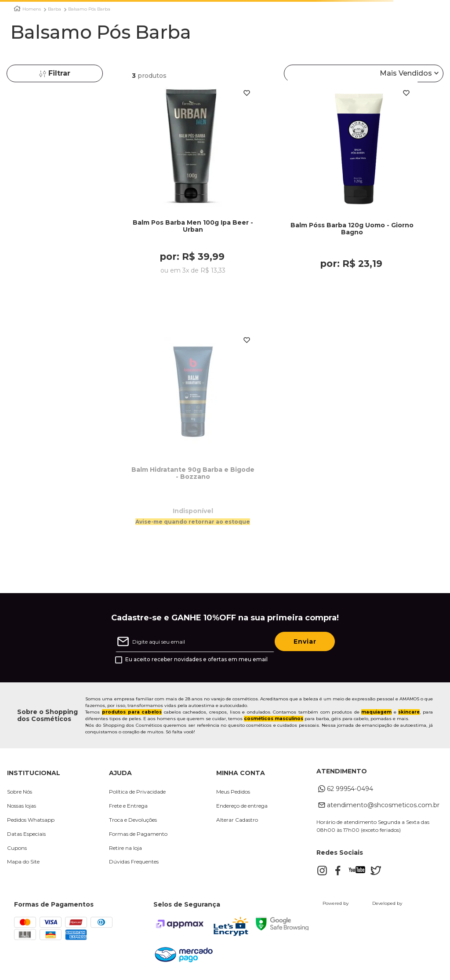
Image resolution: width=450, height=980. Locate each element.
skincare (409, 713)
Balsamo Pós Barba (89, 9)
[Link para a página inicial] (17, 9)
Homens (32, 9)
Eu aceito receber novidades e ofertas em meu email (196, 660)
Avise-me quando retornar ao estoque (193, 522)
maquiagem (376, 713)
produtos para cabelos (132, 713)
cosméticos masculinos (274, 720)
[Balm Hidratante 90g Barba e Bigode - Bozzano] (193, 443)
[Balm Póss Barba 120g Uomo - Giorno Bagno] (352, 193)
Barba (54, 9)
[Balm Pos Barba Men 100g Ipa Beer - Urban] (193, 193)
